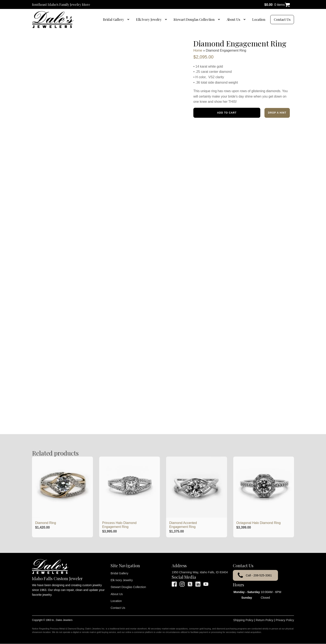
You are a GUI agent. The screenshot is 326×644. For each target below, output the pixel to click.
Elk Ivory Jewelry (149, 19)
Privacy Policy (285, 620)
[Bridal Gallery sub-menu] (129, 20)
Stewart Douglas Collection (194, 19)
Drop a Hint (277, 113)
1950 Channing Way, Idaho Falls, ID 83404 (200, 572)
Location (259, 19)
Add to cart (227, 113)
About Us (233, 19)
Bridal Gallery (113, 19)
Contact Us (282, 19)
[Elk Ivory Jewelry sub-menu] (167, 20)
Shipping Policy (243, 620)
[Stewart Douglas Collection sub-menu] (220, 20)
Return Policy (264, 620)
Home (198, 50)
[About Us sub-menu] (245, 20)
